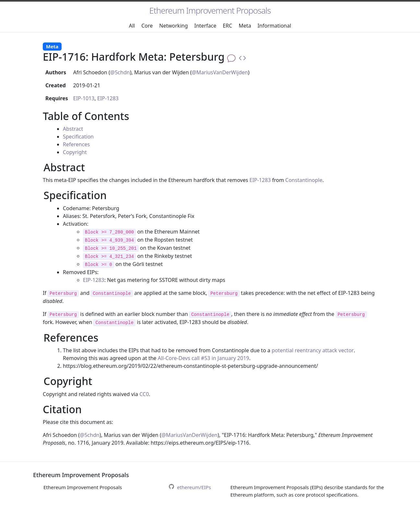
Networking (173, 26)
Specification (78, 137)
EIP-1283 (108, 98)
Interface (205, 26)
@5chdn (120, 72)
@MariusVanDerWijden (220, 72)
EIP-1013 (84, 98)
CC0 (144, 394)
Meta (245, 26)
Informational (274, 26)
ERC (227, 26)
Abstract (73, 129)
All (132, 26)
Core (147, 26)
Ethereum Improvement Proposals (210, 10)
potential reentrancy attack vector (313, 350)
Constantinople (304, 180)
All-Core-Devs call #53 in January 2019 (204, 358)
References (76, 144)
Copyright (75, 152)
